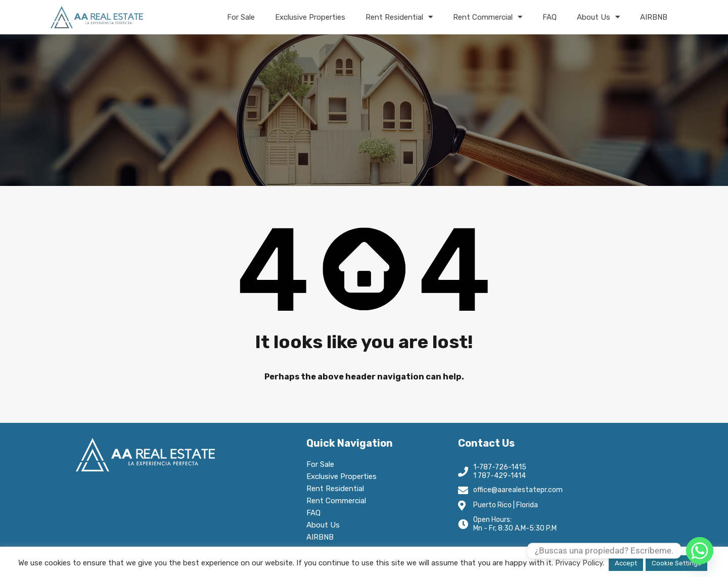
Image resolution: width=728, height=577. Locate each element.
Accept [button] (626, 563)
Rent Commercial (488, 17)
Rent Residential (399, 17)
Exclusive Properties (310, 17)
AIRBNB (654, 17)
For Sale (241, 17)
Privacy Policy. (580, 563)
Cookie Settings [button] (676, 563)
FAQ (550, 17)
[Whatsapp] (700, 551)
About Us (598, 17)
